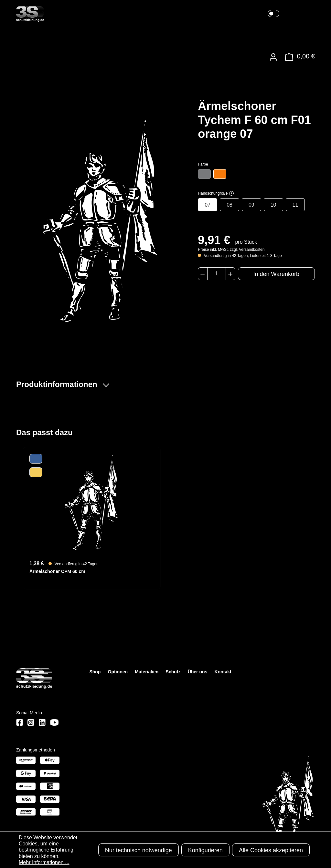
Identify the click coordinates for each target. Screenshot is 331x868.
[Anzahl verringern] (203, 274)
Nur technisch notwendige (139, 850)
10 (273, 205)
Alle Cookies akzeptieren (271, 850)
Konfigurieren (205, 850)
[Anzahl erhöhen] (230, 274)
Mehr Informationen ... (44, 862)
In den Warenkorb (276, 274)
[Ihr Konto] (273, 57)
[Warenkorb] (298, 57)
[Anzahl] (217, 274)
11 (295, 205)
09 (251, 205)
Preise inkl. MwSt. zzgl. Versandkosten (231, 250)
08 (230, 205)
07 (208, 205)
